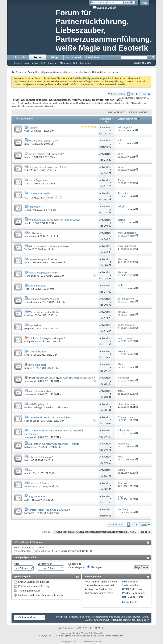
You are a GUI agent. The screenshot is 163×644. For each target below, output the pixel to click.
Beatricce (29, 486)
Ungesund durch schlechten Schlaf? (48, 167)
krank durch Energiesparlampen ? (47, 338)
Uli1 (26, 198)
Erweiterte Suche (143, 63)
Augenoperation (37, 496)
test (30, 470)
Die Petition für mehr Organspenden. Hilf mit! (54, 444)
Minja (27, 184)
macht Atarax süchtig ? (41, 391)
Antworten (106, 119)
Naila (27, 460)
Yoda (27, 289)
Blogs (55, 58)
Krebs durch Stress (39, 483)
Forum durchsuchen (137, 112)
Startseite (20, 58)
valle (27, 131)
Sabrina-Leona (32, 421)
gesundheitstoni (33, 302)
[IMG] (126, 589)
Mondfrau (30, 236)
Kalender (53, 63)
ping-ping (29, 329)
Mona (27, 157)
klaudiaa (29, 315)
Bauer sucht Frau (33, 263)
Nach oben (145, 532)
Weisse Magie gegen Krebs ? (44, 273)
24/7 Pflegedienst (38, 180)
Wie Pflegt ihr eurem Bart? (43, 141)
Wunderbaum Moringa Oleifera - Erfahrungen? (54, 220)
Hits (107, 122)
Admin (28, 473)
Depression (35, 325)
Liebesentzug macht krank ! (43, 259)
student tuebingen (34, 407)
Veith (27, 249)
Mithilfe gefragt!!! (38, 404)
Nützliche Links (81, 63)
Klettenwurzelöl (37, 286)
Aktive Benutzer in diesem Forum (32, 551)
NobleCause (30, 447)
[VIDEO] (127, 593)
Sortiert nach (45, 564)
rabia (27, 144)
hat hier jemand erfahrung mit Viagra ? (50, 246)
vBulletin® (76, 633)
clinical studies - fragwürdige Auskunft (49, 510)
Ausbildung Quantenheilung (44, 299)
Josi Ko (28, 223)
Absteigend (95, 567)
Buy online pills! (37, 365)
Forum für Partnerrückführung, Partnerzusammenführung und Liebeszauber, (98, 617)
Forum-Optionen (115, 112)
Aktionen (64, 63)
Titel (17, 119)
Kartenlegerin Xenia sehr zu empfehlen (50, 417)
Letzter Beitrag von (129, 119)
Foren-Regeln (130, 602)
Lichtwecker (35, 207)
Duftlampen (35, 233)
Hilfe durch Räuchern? (41, 457)
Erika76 (28, 170)
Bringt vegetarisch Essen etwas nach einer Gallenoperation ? (62, 378)
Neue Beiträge (32, 63)
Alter (17, 564)
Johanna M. (30, 381)
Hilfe (145, 3)
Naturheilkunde (37, 352)
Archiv (146, 617)
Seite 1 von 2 (118, 94)
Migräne (33, 128)
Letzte (145, 94)
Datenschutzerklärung (97, 620)
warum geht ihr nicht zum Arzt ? (46, 154)
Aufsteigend (76, 567)
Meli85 (28, 210)
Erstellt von (27, 119)
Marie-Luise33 (32, 276)
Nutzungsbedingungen (123, 620)
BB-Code (127, 582)
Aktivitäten (92, 58)
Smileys (127, 585)
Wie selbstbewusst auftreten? (45, 312)
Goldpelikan (30, 342)
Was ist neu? (74, 58)
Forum (37, 58)
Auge (27, 500)
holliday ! (29, 368)
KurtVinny (29, 513)
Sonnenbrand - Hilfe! (40, 193)
